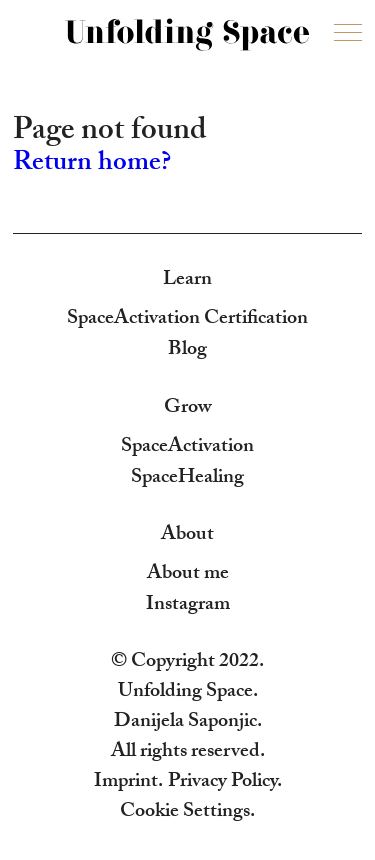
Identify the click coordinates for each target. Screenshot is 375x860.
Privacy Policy (222, 783)
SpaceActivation (187, 448)
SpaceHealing (187, 479)
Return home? (92, 165)
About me (188, 575)
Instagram (188, 606)
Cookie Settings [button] (185, 813)
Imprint (126, 783)
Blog (187, 351)
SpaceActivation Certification (187, 320)
